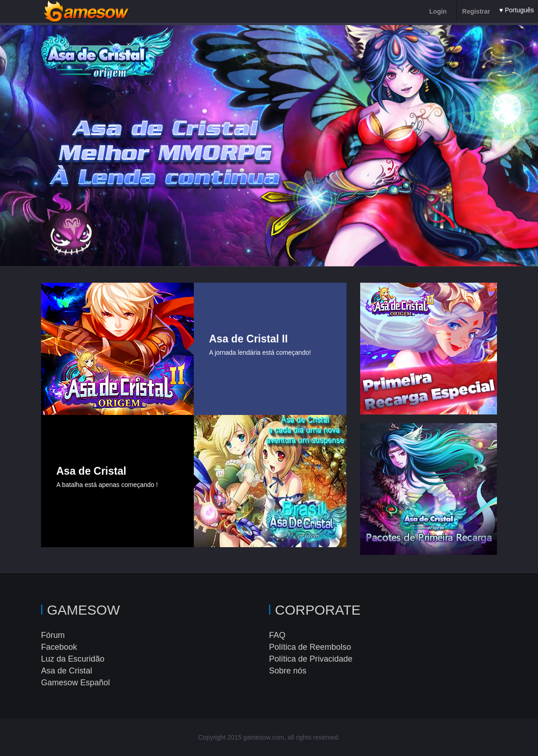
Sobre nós (288, 671)
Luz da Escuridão (73, 659)
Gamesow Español (75, 683)
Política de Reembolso (310, 647)
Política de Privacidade (311, 659)
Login (438, 11)
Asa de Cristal (67, 671)
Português (519, 10)
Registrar (476, 11)
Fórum (53, 635)
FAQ (277, 635)
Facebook (59, 647)
